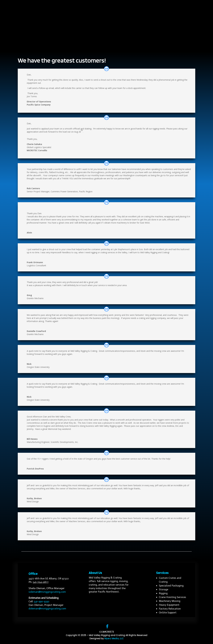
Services (82, 47)
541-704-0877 (41, 582)
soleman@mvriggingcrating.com (47, 592)
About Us (68, 47)
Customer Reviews (133, 47)
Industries (99, 47)
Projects (113, 47)
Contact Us (155, 47)
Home (55, 47)
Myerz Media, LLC (114, 638)
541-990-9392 (42, 601)
